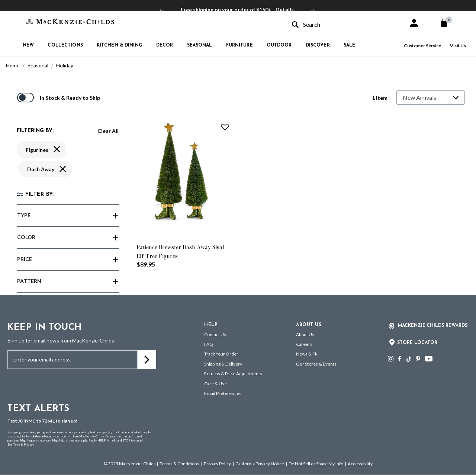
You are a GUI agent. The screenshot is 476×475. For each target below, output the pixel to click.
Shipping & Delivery (223, 364)
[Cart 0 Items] (447, 23)
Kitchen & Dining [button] (120, 45)
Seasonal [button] (200, 45)
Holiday (65, 65)
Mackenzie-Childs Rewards (433, 326)
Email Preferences (223, 393)
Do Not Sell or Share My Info (316, 464)
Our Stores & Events (316, 364)
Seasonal (38, 65)
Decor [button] (165, 45)
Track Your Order (221, 354)
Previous (162, 10)
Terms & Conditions (179, 464)
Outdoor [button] (279, 45)
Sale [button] (349, 45)
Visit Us (458, 46)
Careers (304, 344)
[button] (414, 23)
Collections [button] (65, 45)
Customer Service (422, 46)
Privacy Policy (217, 464)
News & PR (307, 354)
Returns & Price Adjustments (233, 374)
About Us (305, 334)
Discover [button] (318, 45)
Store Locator (417, 343)
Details (285, 9)
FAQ (209, 344)
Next (313, 10)
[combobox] (344, 24)
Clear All (108, 131)
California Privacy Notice (260, 464)
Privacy (29, 444)
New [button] (28, 45)
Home (13, 65)
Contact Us (215, 334)
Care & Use (216, 384)
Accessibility (360, 464)
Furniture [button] (239, 45)
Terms (17, 444)
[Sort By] (431, 98)
